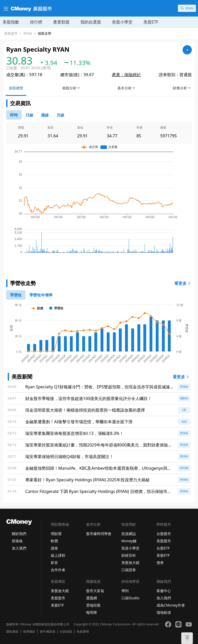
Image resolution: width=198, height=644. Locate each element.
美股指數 (11, 22)
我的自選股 (91, 22)
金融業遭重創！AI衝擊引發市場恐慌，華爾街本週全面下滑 (79, 422)
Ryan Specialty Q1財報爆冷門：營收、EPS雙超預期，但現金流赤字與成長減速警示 (98, 387)
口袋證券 (129, 570)
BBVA (184, 398)
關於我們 (19, 534)
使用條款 (29, 632)
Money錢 (129, 541)
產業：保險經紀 (126, 75)
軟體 (54, 541)
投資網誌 (129, 534)
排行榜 (36, 22)
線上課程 (58, 555)
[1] (41, 295)
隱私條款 (12, 632)
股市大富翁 (95, 591)
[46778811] (29, 115)
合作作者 (58, 570)
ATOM (184, 468)
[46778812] (45, 115)
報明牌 (92, 612)
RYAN (28, 33)
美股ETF (151, 22)
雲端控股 (93, 605)
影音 (54, 563)
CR (184, 410)
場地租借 (164, 612)
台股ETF (163, 548)
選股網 (92, 598)
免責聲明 (83, 632)
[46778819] (60, 115)
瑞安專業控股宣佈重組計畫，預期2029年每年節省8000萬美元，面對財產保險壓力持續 (99, 445)
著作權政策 (47, 632)
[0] (14, 115)
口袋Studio (130, 598)
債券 (160, 563)
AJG (184, 422)
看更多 (183, 283)
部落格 (17, 541)
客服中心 (164, 591)
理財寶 (56, 534)
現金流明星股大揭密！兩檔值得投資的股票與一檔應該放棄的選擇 (85, 410)
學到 (125, 591)
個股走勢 (45, 33)
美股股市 (11, 33)
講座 (54, 548)
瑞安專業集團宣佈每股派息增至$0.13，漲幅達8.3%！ (74, 433)
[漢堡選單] (5, 8)
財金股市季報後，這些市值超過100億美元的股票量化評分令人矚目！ (89, 398)
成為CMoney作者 (171, 605)
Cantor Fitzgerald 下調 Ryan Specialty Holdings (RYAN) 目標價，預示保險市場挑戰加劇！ (98, 492)
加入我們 (19, 548)
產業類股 (61, 22)
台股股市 (164, 534)
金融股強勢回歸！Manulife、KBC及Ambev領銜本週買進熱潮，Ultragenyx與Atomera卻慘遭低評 (96, 468)
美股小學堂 (122, 22)
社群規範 (66, 632)
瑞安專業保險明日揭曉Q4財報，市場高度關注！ (69, 457)
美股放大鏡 (130, 563)
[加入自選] (187, 50)
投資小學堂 (130, 548)
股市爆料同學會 (99, 534)
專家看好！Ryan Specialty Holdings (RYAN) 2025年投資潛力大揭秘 (87, 480)
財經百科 (129, 555)
